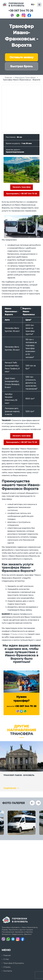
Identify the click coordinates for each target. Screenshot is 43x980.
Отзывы (7, 967)
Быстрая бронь (21, 66)
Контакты (8, 971)
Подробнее (11, 788)
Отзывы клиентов (19, 634)
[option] (22, 823)
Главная (7, 955)
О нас (6, 959)
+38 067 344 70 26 (21, 11)
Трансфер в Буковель (14, 963)
